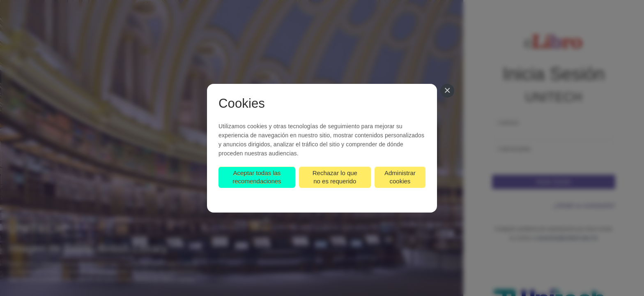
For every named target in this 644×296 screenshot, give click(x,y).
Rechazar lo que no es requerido (335, 177)
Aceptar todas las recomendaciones (257, 177)
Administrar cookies (400, 177)
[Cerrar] (447, 91)
